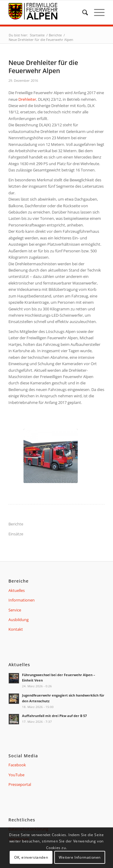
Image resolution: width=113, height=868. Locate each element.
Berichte (16, 524)
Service (15, 610)
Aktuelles (17, 590)
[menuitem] (82, 12)
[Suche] (82, 12)
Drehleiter (27, 99)
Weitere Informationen (80, 857)
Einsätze (16, 534)
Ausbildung (19, 620)
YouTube (16, 775)
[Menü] (96, 12)
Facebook (17, 765)
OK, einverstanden (31, 857)
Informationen (22, 600)
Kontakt (16, 629)
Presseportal (20, 784)
